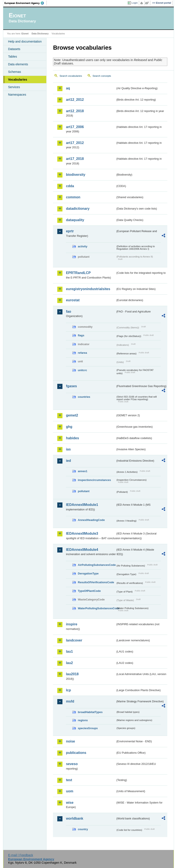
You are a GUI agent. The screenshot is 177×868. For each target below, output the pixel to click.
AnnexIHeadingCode (91, 520)
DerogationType (88, 573)
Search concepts (102, 76)
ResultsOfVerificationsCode (96, 582)
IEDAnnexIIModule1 (82, 505)
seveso (72, 764)
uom (70, 791)
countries (84, 397)
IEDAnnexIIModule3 (82, 534)
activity (82, 246)
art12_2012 (75, 100)
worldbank (75, 818)
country (83, 829)
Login (135, 3)
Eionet (25, 34)
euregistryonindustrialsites (88, 289)
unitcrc (82, 370)
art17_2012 (75, 143)
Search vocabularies (71, 76)
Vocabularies (18, 80)
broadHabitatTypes (90, 712)
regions (83, 720)
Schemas (14, 72)
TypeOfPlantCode (89, 591)
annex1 (82, 471)
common (73, 197)
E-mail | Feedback (21, 855)
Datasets (14, 49)
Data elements (18, 64)
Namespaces (17, 95)
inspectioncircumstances (94, 480)
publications (76, 753)
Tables (12, 57)
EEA (26, 3)
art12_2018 (75, 111)
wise (70, 803)
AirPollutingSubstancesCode (97, 565)
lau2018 (72, 674)
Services (14, 87)
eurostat (73, 300)
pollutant (84, 491)
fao (68, 312)
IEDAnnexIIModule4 (82, 550)
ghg (69, 427)
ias (68, 449)
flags (81, 335)
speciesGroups (88, 728)
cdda (70, 186)
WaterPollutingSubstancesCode (97, 608)
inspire (71, 624)
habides (72, 438)
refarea (82, 353)
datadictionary (78, 209)
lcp (68, 690)
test (69, 780)
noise (70, 741)
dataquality (75, 220)
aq (68, 88)
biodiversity (76, 175)
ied (68, 461)
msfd (70, 701)
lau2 (69, 663)
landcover (74, 640)
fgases (71, 386)
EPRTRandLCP (78, 273)
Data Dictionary (40, 34)
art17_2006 (75, 127)
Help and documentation (25, 41)
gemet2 (72, 415)
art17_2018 (75, 159)
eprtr (70, 231)
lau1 (69, 651)
